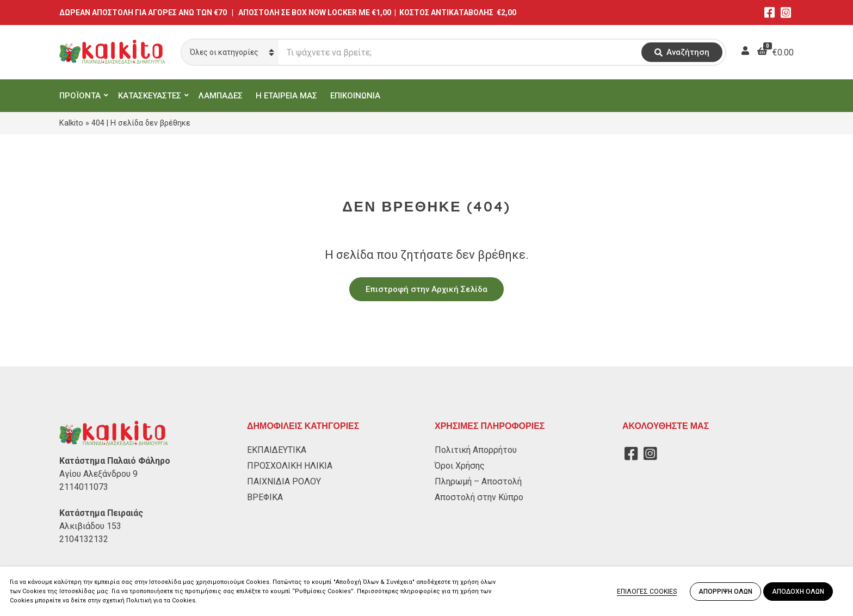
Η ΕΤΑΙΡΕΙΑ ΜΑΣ (286, 96)
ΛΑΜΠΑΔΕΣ (221, 96)
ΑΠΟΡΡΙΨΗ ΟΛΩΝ (725, 592)
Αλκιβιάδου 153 (90, 526)
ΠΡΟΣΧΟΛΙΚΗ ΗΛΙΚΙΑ (290, 466)
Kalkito (71, 123)
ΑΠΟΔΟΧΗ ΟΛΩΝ (798, 592)
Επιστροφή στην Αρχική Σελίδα (426, 289)
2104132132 (84, 539)
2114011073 (84, 487)
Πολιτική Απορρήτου (476, 450)
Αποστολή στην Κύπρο (479, 497)
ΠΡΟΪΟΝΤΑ (80, 96)
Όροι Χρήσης (460, 466)
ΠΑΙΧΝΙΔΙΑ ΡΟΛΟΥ (284, 481)
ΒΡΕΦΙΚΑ (265, 497)
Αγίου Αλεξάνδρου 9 (98, 474)
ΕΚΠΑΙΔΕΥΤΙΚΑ (277, 450)
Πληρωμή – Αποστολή (478, 481)
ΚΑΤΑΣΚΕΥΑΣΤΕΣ (150, 96)
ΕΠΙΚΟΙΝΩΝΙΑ (355, 96)
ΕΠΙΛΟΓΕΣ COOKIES (647, 592)
